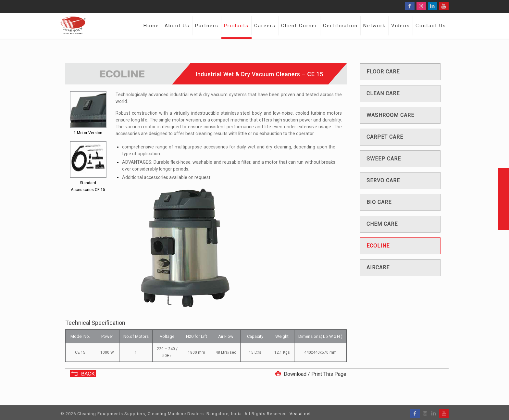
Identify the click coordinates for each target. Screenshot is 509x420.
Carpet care (385, 137)
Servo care (383, 180)
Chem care (382, 224)
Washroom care (390, 115)
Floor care (383, 72)
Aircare (378, 267)
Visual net (300, 414)
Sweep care (384, 159)
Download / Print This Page (310, 374)
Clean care (383, 93)
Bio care (379, 202)
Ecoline (378, 246)
